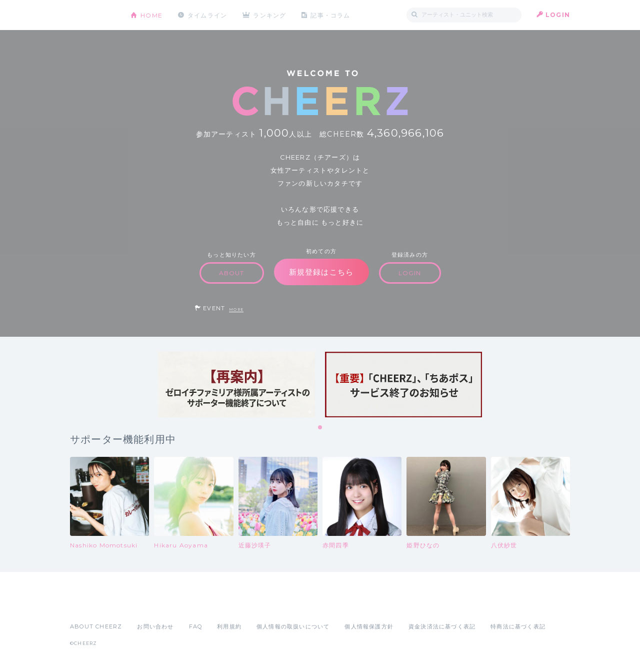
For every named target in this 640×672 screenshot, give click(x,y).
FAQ (196, 626)
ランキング (270, 15)
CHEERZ (93, 15)
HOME (151, 15)
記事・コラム (331, 15)
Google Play (146, 604)
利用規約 (229, 626)
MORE (236, 309)
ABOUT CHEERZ (96, 626)
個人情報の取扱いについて (293, 626)
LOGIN (558, 15)
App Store (93, 604)
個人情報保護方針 (369, 626)
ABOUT (232, 273)
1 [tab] (320, 428)
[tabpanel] (236, 385)
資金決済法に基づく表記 (442, 626)
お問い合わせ (155, 626)
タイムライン (207, 15)
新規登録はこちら (321, 272)
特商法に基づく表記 (518, 626)
